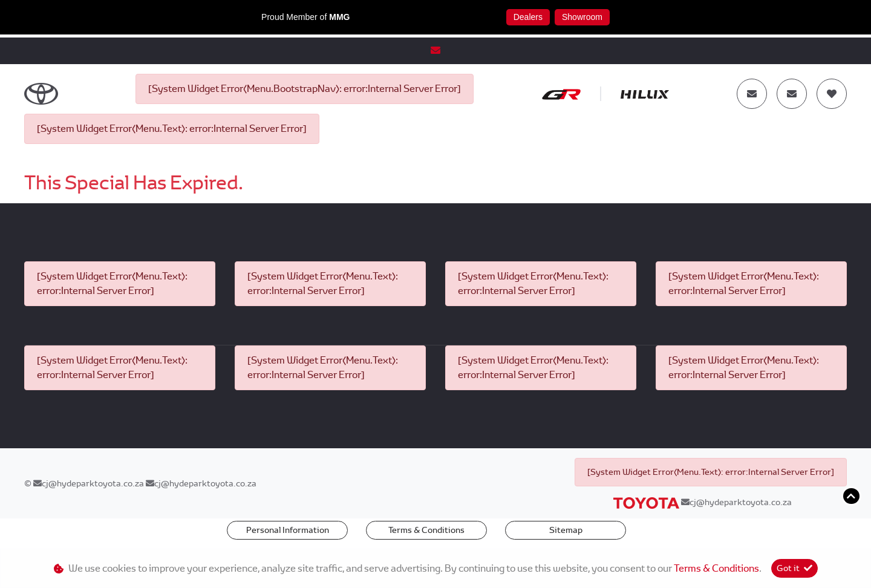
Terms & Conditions (426, 530)
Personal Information (288, 530)
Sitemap (566, 530)
